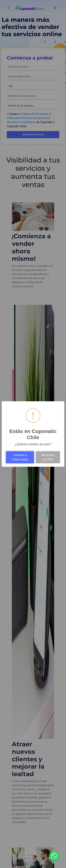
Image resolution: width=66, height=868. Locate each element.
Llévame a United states (20, 457)
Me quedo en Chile (48, 457)
